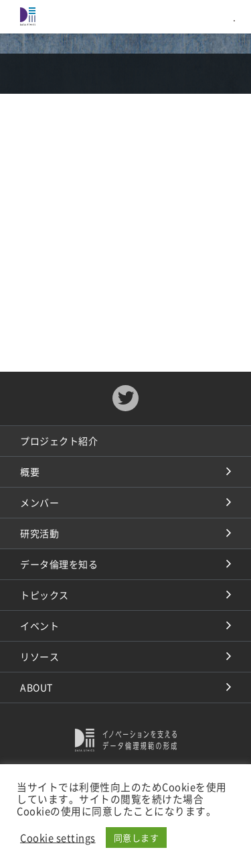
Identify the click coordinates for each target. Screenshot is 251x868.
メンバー (39, 502)
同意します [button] (137, 838)
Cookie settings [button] (58, 838)
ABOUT (36, 687)
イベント (39, 626)
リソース (39, 656)
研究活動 (39, 533)
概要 (30, 472)
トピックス (45, 595)
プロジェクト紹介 (59, 441)
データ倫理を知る (59, 564)
